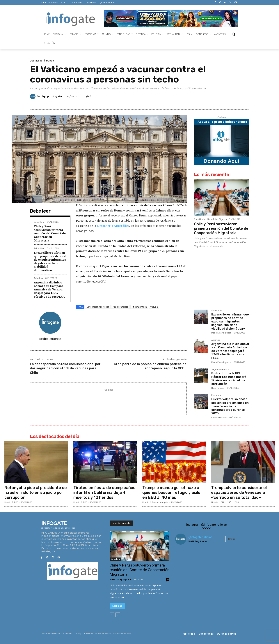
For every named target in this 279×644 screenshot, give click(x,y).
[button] (233, 34)
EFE (16, 502)
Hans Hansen (218, 388)
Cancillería (39, 222)
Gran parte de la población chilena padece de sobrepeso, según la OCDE (150, 366)
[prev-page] (112, 615)
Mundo (50, 61)
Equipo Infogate (52, 96)
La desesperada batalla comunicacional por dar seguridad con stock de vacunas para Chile (65, 368)
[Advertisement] (108, 400)
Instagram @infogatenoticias (206, 525)
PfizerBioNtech (139, 307)
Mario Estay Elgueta (217, 219)
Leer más (117, 606)
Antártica (38, 278)
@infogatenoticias (200, 537)
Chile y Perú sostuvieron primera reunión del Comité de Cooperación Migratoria (50, 233)
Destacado (36, 61)
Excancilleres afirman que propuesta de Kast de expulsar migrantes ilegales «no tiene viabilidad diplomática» (50, 261)
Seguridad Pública (220, 370)
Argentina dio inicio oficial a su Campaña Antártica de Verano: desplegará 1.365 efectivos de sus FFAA (49, 289)
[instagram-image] (186, 558)
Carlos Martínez (219, 418)
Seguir (232, 539)
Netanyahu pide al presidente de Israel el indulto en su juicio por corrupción (36, 493)
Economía (216, 395)
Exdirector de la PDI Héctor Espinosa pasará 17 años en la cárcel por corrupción (229, 379)
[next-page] (118, 615)
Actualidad (39, 248)
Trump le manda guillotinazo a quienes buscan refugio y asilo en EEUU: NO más (171, 493)
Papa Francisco (120, 307)
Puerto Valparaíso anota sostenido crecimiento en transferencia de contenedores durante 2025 (230, 406)
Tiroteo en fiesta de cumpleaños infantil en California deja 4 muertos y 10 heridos (104, 493)
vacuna (154, 307)
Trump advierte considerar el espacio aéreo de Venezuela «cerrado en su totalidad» (239, 493)
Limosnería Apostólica (113, 226)
